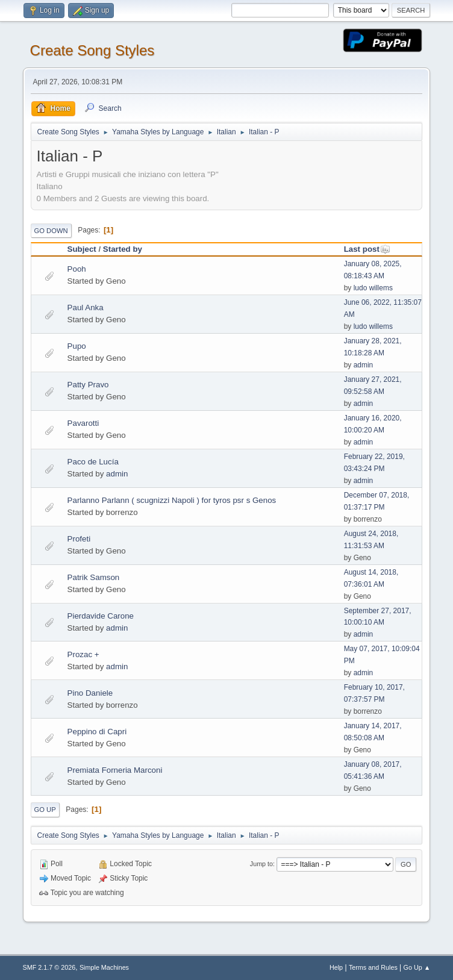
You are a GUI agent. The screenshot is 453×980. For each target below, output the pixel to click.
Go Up (45, 810)
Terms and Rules (373, 967)
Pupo (77, 346)
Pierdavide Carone (101, 616)
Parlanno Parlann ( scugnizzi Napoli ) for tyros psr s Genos (172, 500)
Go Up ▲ (417, 967)
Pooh (77, 269)
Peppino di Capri (97, 732)
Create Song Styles (92, 50)
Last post (367, 249)
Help (336, 967)
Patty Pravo (88, 385)
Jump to (261, 864)
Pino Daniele (90, 693)
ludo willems (373, 288)
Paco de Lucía (93, 462)
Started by (123, 249)
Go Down (51, 231)
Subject (82, 249)
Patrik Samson (94, 577)
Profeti (79, 539)
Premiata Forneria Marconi (115, 770)
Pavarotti (83, 423)
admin (364, 365)
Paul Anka (86, 307)
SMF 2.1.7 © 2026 (49, 967)
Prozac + (83, 654)
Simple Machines (104, 967)
